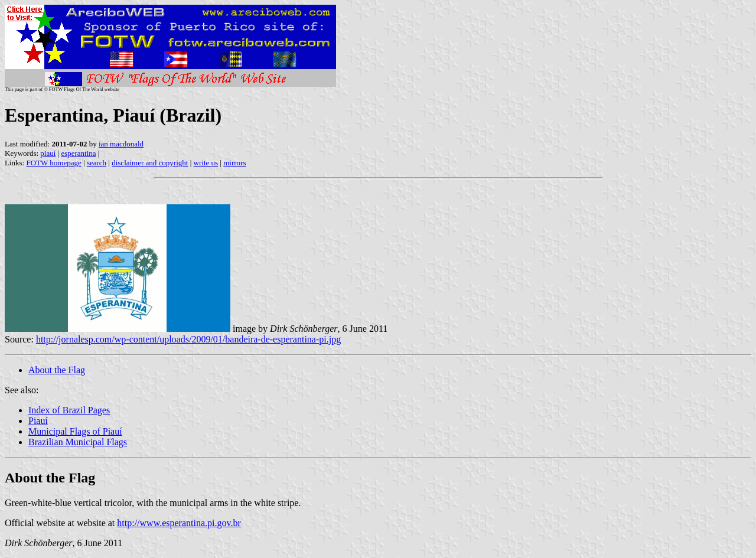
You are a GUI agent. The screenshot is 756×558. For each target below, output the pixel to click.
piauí (48, 153)
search (97, 163)
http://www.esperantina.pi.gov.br (179, 523)
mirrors (234, 163)
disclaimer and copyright (150, 163)
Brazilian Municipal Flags (78, 442)
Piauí (38, 421)
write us (206, 163)
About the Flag (57, 370)
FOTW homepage (53, 163)
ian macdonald (121, 144)
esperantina (78, 153)
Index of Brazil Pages (69, 410)
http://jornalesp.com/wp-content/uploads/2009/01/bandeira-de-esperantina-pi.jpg (188, 339)
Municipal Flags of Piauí (75, 431)
